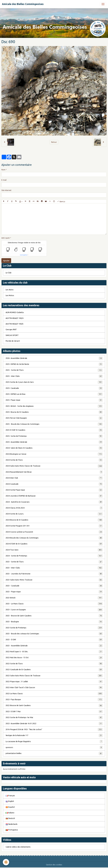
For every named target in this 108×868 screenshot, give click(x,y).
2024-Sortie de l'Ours (54, 460)
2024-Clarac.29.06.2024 (54, 508)
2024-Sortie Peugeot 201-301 (54, 526)
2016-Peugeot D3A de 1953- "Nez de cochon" (54, 730)
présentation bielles (54, 753)
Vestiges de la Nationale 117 (54, 735)
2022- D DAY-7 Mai (54, 712)
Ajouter (6, 261)
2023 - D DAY (54, 640)
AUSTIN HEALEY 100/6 (14, 324)
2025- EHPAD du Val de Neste (54, 364)
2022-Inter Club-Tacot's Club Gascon (54, 688)
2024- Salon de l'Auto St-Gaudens (54, 448)
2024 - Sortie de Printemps (54, 556)
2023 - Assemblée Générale (54, 646)
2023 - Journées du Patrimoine (54, 574)
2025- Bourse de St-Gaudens (54, 412)
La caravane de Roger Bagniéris (54, 742)
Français (10, 796)
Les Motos (10, 295)
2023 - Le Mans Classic (54, 604)
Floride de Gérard (13, 341)
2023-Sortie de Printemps (54, 628)
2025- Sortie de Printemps (54, 436)
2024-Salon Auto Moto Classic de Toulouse (54, 466)
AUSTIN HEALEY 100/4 (14, 318)
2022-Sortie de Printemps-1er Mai (54, 717)
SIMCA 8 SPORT (12, 335)
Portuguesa (12, 830)
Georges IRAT (11, 329)
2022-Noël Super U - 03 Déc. (54, 652)
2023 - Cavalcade (54, 586)
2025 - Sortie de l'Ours (54, 370)
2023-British (54, 598)
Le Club (9, 273)
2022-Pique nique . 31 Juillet (54, 682)
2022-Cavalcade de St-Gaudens (54, 670)
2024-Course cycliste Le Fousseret (54, 532)
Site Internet (6, 190)
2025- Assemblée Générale (54, 442)
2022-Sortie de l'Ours (54, 664)
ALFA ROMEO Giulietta (15, 312)
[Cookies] (6, 862)
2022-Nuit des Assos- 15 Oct (54, 658)
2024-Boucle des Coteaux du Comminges (54, 538)
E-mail (4, 180)
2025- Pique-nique (54, 400)
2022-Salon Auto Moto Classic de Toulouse (54, 676)
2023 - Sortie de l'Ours (54, 562)
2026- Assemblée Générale (54, 358)
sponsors (54, 747)
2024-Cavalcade (54, 484)
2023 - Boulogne (54, 622)
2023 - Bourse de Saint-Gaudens (54, 616)
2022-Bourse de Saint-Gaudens (54, 705)
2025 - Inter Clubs (54, 376)
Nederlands (12, 824)
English (10, 801)
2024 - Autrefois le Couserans (54, 502)
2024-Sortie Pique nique (54, 490)
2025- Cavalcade (54, 388)
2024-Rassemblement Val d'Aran (54, 472)
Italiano (10, 813)
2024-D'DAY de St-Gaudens (54, 544)
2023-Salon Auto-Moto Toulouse (54, 580)
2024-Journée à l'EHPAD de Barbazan (54, 496)
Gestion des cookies (54, 865)
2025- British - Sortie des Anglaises (54, 406)
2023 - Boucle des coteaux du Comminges (54, 634)
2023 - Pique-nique (54, 592)
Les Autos (10, 290)
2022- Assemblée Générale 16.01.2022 (54, 724)
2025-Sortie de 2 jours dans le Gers (54, 382)
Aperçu (61, 201)
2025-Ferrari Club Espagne (54, 418)
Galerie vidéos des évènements (18, 847)
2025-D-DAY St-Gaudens (54, 430)
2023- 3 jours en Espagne (54, 610)
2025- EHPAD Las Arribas (54, 394)
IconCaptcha (24, 255)
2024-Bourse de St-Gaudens (54, 520)
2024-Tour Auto (54, 550)
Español (10, 807)
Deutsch (10, 818)
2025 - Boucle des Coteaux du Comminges (54, 424)
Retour (54, 142)
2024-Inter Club (54, 478)
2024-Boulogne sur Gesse (54, 454)
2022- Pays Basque (54, 700)
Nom (3, 170)
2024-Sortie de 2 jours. (54, 514)
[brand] (23, 4)
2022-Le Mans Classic (54, 694)
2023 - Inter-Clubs (54, 568)
